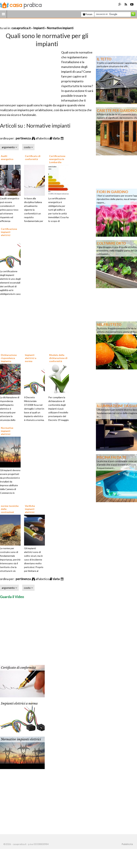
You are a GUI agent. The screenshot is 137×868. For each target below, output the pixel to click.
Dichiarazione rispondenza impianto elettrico (9, 360)
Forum (88, 14)
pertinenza (23, 138)
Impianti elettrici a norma (31, 358)
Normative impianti (60, 28)
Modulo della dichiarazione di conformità (58, 358)
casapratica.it (21, 28)
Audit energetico (7, 158)
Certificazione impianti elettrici (9, 232)
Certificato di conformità (33, 158)
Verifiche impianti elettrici (30, 509)
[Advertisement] (40, 24)
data (57, 138)
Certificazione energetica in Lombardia (57, 159)
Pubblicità (127, 844)
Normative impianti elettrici (7, 431)
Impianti (39, 28)
